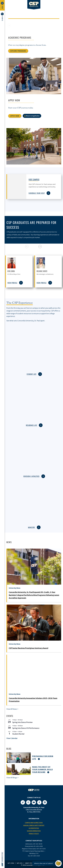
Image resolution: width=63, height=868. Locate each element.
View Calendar (12, 738)
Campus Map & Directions (34, 823)
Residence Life (34, 422)
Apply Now (15, 116)
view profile (15, 283)
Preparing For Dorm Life (43, 758)
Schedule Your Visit (39, 193)
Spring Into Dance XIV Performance (26, 728)
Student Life (34, 371)
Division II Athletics (34, 473)
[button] (2, 17)
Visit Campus (34, 179)
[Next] (40, 247)
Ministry (34, 524)
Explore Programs (18, 51)
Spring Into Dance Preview (22, 722)
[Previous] (27, 247)
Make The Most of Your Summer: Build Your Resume (42, 770)
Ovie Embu (11, 271)
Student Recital (18, 734)
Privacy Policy (34, 834)
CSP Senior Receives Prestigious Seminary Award (29, 648)
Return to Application (32, 116)
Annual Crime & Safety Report (34, 825)
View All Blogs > (12, 778)
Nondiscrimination (34, 831)
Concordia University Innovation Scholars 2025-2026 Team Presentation (33, 700)
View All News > (12, 709)
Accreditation (34, 828)
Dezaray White (42, 271)
